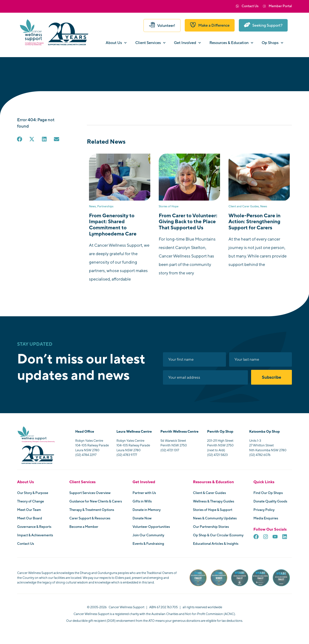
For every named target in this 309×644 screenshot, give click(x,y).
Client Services (150, 43)
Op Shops (273, 43)
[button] (20, 140)
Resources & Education (231, 43)
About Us (116, 43)
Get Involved (187, 43)
